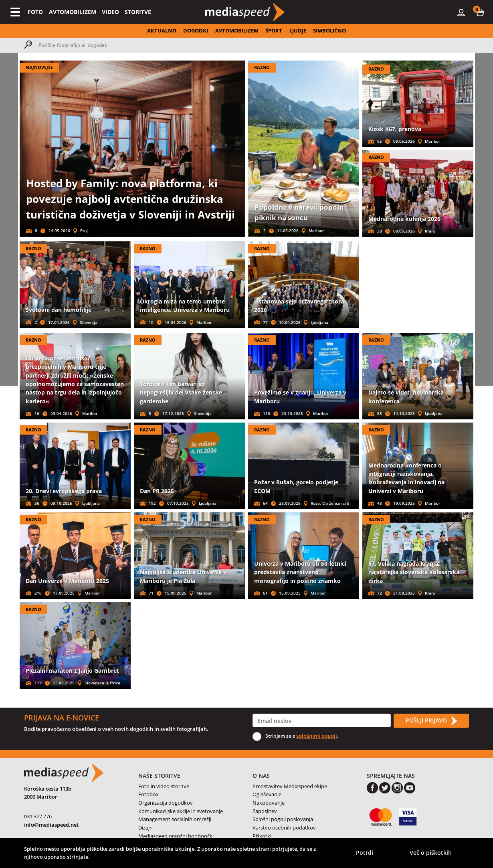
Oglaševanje (267, 794)
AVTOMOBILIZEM (73, 12)
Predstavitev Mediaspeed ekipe (290, 786)
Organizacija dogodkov (166, 803)
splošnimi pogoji (317, 736)
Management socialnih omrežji (175, 819)
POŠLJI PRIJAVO (431, 721)
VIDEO (110, 12)
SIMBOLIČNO (329, 30)
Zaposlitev (265, 811)
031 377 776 (38, 816)
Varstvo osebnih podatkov (284, 828)
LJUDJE (298, 30)
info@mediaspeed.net (51, 825)
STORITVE (138, 12)
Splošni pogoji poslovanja (283, 819)
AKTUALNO (162, 30)
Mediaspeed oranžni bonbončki (176, 836)
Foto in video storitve (164, 786)
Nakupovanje (269, 803)
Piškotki (262, 836)
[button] (480, 12)
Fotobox (149, 794)
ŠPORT (274, 30)
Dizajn (145, 828)
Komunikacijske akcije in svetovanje (181, 811)
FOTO (35, 12)
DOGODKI (196, 30)
